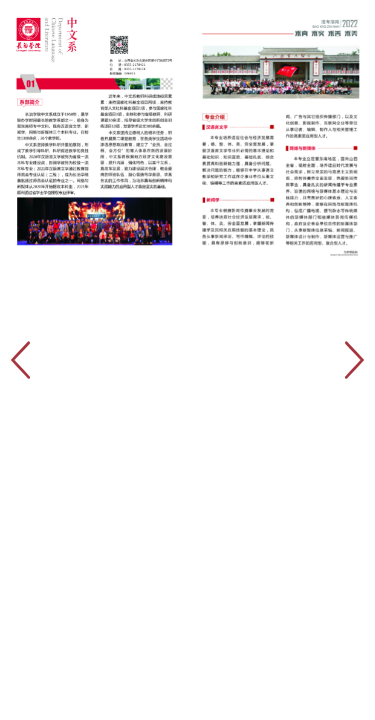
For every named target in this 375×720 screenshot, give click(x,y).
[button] (355, 360)
